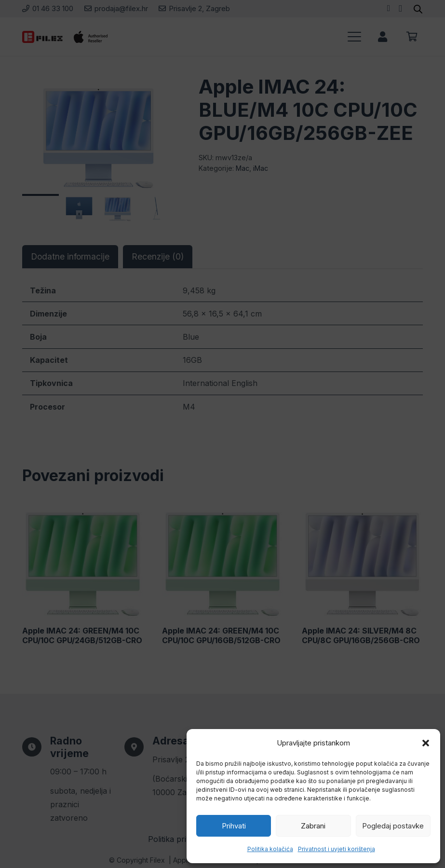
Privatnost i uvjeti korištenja (337, 849)
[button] (426, 743)
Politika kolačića (270, 849)
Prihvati (234, 826)
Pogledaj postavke (393, 826)
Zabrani (313, 826)
